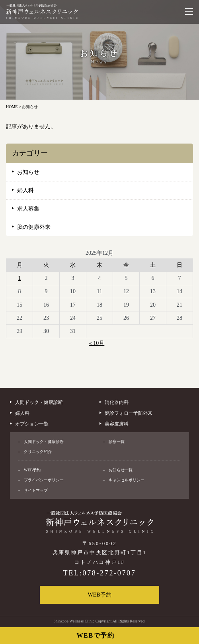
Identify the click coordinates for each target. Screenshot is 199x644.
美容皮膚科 (117, 424)
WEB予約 (32, 470)
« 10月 (97, 343)
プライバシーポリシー (44, 480)
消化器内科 (117, 402)
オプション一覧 (32, 424)
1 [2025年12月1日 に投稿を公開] (20, 278)
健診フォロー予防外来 (129, 413)
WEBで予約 (96, 635)
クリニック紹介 (38, 452)
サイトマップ (36, 490)
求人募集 (28, 209)
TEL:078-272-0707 (99, 573)
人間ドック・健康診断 (39, 402)
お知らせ (28, 172)
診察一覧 (117, 442)
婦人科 (25, 190)
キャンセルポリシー (127, 480)
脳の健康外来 (34, 227)
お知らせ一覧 (121, 470)
